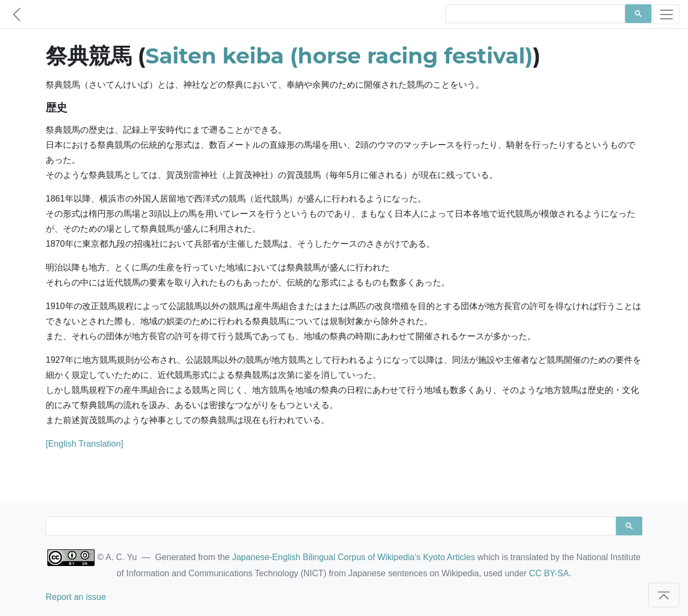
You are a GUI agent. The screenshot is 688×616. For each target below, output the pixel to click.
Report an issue (76, 597)
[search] (534, 14)
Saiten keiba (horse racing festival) (339, 56)
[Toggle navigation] (666, 14)
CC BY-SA (549, 573)
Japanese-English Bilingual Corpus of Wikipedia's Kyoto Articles (354, 557)
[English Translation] (84, 444)
